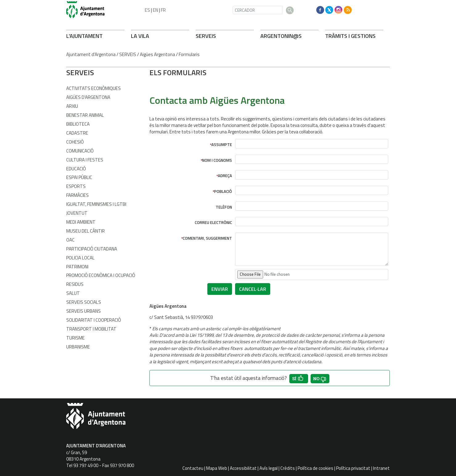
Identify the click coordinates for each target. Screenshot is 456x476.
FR (163, 10)
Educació (76, 169)
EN (155, 10)
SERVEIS (206, 36)
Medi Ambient (81, 222)
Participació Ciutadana (92, 249)
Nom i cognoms (217, 160)
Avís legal (269, 468)
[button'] (299, 379)
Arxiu (72, 106)
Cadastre (77, 133)
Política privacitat (353, 468)
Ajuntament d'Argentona (91, 54)
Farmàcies (77, 195)
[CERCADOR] (258, 10)
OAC (70, 240)
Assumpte (222, 145)
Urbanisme (78, 347)
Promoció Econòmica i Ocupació (101, 275)
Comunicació (80, 151)
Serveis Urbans (83, 311)
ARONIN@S (281, 36)
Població (223, 191)
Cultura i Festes (85, 160)
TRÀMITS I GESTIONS (350, 36)
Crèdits (288, 468)
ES (147, 10)
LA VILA (140, 36)
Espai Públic (79, 177)
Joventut (77, 213)
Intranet (381, 468)
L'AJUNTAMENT (84, 36)
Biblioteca (78, 124)
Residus (75, 284)
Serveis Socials (84, 302)
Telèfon (224, 207)
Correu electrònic (213, 223)
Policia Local (80, 258)
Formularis (189, 54)
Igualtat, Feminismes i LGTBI (96, 204)
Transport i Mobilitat (91, 329)
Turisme (75, 338)
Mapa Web (217, 468)
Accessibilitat (243, 468)
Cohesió (75, 142)
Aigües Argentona (157, 54)
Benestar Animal (85, 115)
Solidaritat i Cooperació (94, 320)
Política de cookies (316, 468)
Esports (76, 186)
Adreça (225, 176)
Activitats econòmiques (94, 88)
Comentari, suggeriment (207, 238)
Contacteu (193, 468)
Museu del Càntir (85, 231)
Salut (73, 293)
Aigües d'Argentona (88, 97)
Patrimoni (77, 267)
